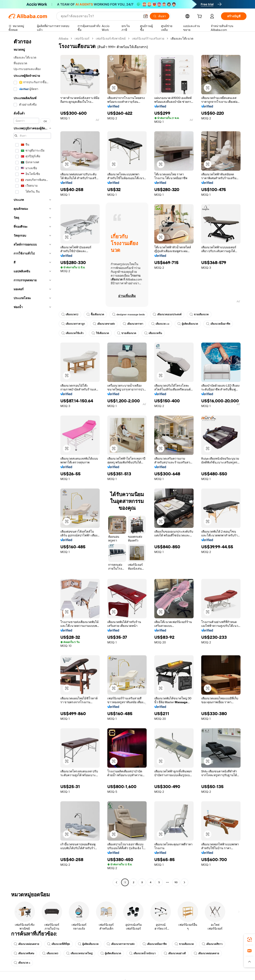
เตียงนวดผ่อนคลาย (26, 944)
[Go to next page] (184, 882)
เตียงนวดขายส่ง (104, 324)
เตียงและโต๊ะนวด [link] (182, 39)
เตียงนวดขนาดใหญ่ (79, 953)
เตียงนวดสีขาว (212, 944)
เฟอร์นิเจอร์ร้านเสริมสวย (148, 39)
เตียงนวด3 (50, 953)
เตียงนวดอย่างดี (175, 953)
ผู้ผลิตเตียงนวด (188, 324)
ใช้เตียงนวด (100, 333)
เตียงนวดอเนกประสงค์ (167, 314)
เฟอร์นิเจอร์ (82, 39)
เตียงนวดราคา (133, 324)
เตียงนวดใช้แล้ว (72, 333)
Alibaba (63, 39)
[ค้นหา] (160, 16)
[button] (146, 16)
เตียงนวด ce (160, 324)
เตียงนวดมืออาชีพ (218, 324)
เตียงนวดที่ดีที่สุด (59, 944)
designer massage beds (128, 314)
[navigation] (32, 461)
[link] (249, 940)
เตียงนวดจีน (153, 333)
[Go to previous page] (116, 882)
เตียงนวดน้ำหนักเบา (142, 953)
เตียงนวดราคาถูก (73, 324)
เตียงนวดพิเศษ (24, 953)
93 (176, 882)
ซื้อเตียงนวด (95, 314)
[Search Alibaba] (100, 16)
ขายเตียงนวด (199, 314)
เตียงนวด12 (70, 314)
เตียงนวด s (22, 963)
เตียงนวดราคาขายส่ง (121, 944)
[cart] (200, 17)
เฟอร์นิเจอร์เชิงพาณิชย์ (111, 39)
